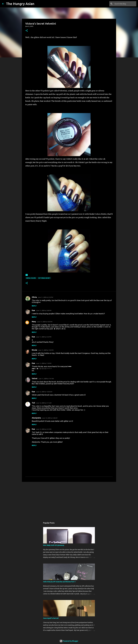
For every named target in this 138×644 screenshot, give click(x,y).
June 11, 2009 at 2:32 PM (45, 297)
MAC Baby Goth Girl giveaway (54, 545)
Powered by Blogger (69, 641)
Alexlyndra (36, 418)
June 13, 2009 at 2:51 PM (44, 429)
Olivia (34, 297)
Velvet (35, 378)
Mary (34, 322)
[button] (27, 31)
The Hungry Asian (20, 4)
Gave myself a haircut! (51, 618)
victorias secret (44, 278)
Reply (34, 306)
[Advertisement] (69, 500)
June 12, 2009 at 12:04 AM (44, 392)
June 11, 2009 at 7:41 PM (46, 379)
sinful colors (31, 278)
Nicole (34, 350)
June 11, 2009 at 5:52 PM (44, 337)
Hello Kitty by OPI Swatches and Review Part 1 (59, 582)
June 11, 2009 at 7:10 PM (44, 363)
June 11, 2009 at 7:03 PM (46, 350)
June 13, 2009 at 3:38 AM (50, 418)
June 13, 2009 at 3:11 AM (44, 403)
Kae (33, 310)
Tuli (33, 403)
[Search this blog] (125, 4)
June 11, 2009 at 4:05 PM (45, 322)
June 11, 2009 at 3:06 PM (44, 310)
